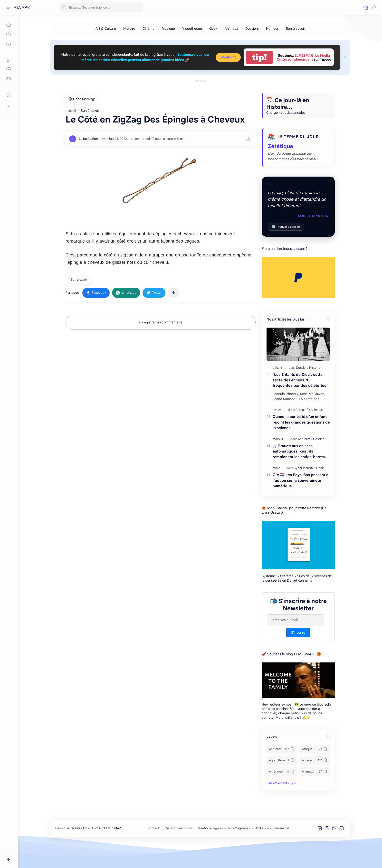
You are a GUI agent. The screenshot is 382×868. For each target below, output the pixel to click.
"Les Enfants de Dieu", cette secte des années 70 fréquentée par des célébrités (299, 402)
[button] (365, 7)
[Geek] (213, 28)
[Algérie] (315, 782)
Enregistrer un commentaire (161, 344)
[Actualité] (303, 432)
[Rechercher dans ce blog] (101, 7)
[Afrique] (315, 771)
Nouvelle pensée (286, 249)
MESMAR (22, 7)
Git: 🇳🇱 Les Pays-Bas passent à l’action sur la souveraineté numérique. (301, 502)
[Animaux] (231, 28)
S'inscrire (298, 654)
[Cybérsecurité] (305, 490)
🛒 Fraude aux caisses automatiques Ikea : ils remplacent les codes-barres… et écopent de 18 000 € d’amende (300, 474)
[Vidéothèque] (192, 28)
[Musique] (168, 28)
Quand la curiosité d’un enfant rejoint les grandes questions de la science (301, 444)
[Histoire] (129, 28)
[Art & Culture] (106, 28)
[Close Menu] (345, 57)
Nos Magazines (239, 850)
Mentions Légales (210, 850)
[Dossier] (302, 390)
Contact (153, 850)
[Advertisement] (200, 94)
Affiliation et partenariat (272, 850)
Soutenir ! (228, 57)
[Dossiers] (252, 28)
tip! (259, 57)
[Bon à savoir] (295, 28)
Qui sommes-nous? (178, 850)
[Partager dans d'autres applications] (174, 315)
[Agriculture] (282, 782)
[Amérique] (282, 793)
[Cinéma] (148, 28)
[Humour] (272, 28)
